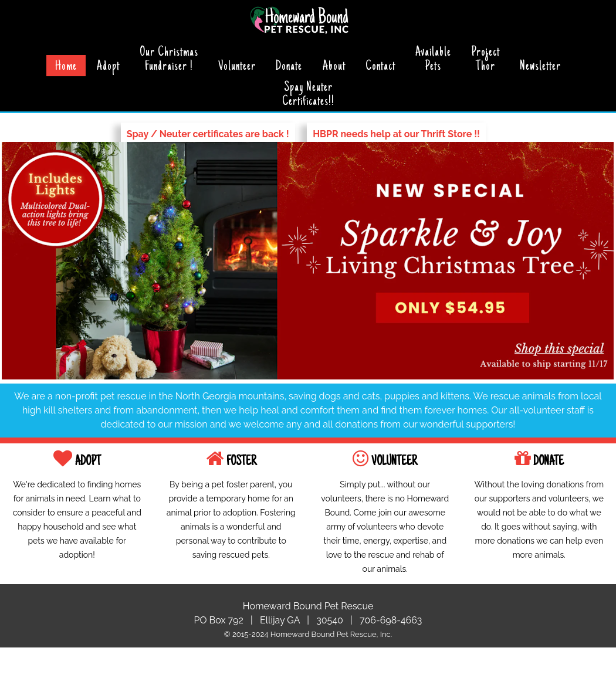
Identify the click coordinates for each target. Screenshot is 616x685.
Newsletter (540, 67)
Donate (289, 67)
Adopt (108, 67)
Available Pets (433, 60)
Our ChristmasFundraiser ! (169, 60)
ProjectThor (485, 60)
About (334, 67)
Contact (380, 67)
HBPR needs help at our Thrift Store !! (396, 134)
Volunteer (237, 67)
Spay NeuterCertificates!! (308, 95)
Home (66, 67)
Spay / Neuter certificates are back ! (208, 134)
